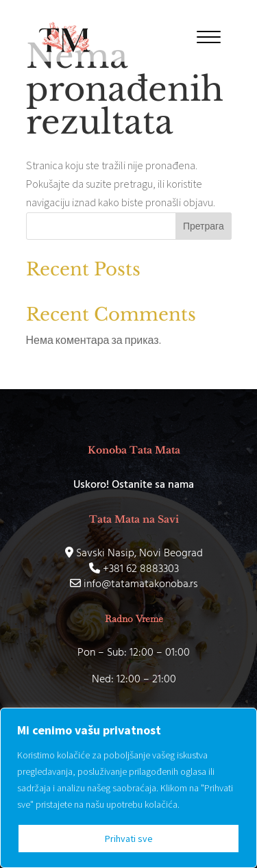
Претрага (204, 226)
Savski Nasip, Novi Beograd (134, 554)
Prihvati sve (129, 839)
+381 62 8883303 (134, 569)
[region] (128, 788)
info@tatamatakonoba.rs (134, 584)
